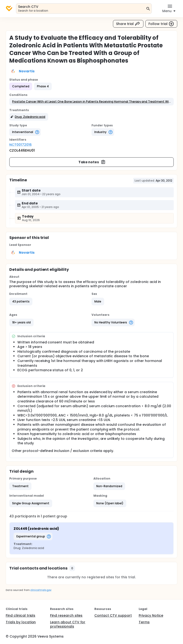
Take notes (92, 162)
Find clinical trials (20, 615)
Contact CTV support (113, 615)
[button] (91, 102)
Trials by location (21, 622)
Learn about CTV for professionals (68, 624)
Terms (144, 622)
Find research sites (66, 615)
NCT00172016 (20, 145)
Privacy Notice (151, 615)
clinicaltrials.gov (41, 590)
